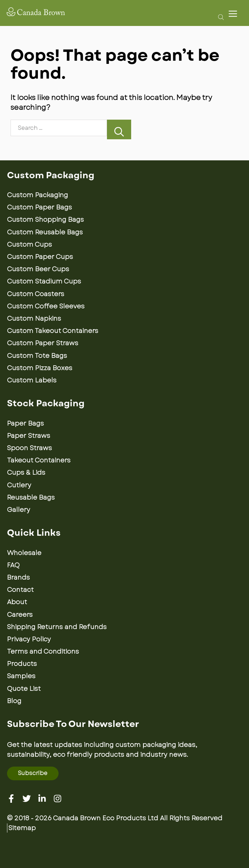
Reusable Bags (31, 498)
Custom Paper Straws (43, 343)
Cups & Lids (26, 473)
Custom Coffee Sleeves (46, 306)
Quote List (24, 689)
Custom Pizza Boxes (40, 368)
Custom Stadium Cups (44, 281)
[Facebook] (11, 799)
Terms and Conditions (43, 652)
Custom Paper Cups (40, 257)
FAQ (13, 565)
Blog (14, 701)
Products (22, 664)
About (17, 602)
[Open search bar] (219, 17)
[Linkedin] (42, 799)
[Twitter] (27, 799)
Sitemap (22, 828)
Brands (18, 577)
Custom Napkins (34, 319)
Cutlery (19, 485)
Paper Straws (29, 436)
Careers (20, 615)
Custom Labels (32, 380)
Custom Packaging (38, 195)
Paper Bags (25, 423)
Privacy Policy (29, 639)
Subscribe (33, 773)
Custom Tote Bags (37, 356)
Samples (21, 676)
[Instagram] (58, 799)
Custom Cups (29, 245)
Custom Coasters (36, 294)
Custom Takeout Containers (53, 331)
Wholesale (24, 553)
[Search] (119, 129)
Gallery (19, 510)
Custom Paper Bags (39, 207)
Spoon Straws (29, 448)
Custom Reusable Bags (45, 232)
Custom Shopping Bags (45, 220)
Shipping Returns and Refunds (57, 627)
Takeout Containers (39, 460)
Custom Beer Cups (38, 269)
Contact (20, 590)
